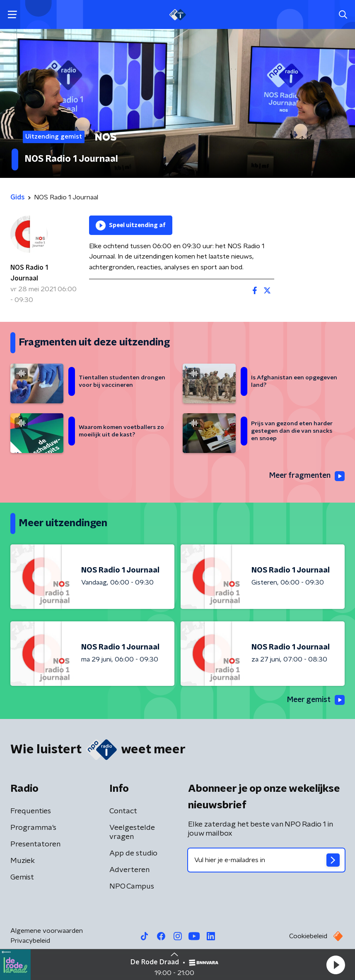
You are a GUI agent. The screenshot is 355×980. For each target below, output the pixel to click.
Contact (123, 811)
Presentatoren (35, 844)
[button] (336, 965)
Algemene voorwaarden (47, 931)
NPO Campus (132, 887)
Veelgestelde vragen (132, 832)
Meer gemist (315, 700)
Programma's (33, 828)
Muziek (23, 861)
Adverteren (129, 870)
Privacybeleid (30, 941)
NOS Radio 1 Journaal (29, 273)
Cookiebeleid (308, 936)
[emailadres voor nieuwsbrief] (267, 860)
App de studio (133, 853)
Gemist (22, 877)
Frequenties (31, 811)
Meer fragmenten (306, 476)
